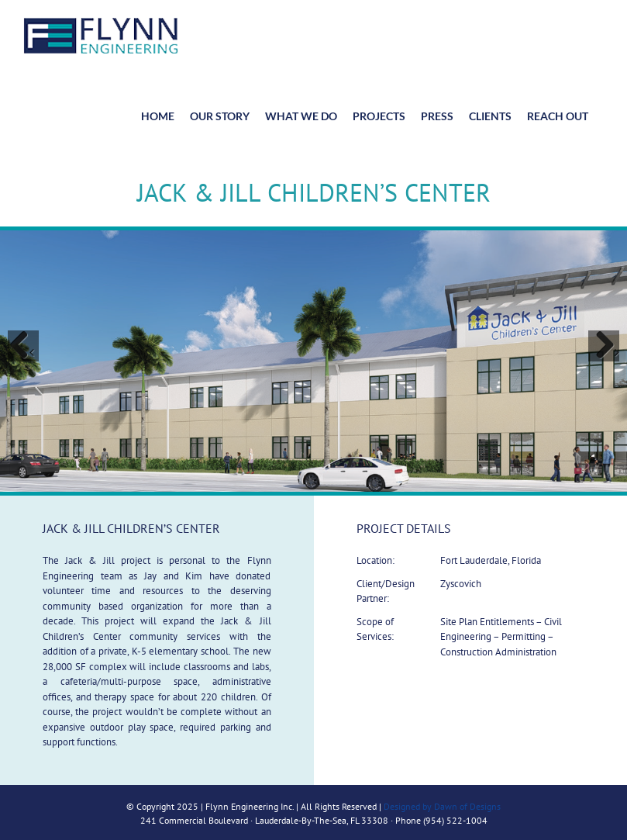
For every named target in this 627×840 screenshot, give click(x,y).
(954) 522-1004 (455, 820)
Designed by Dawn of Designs (442, 806)
